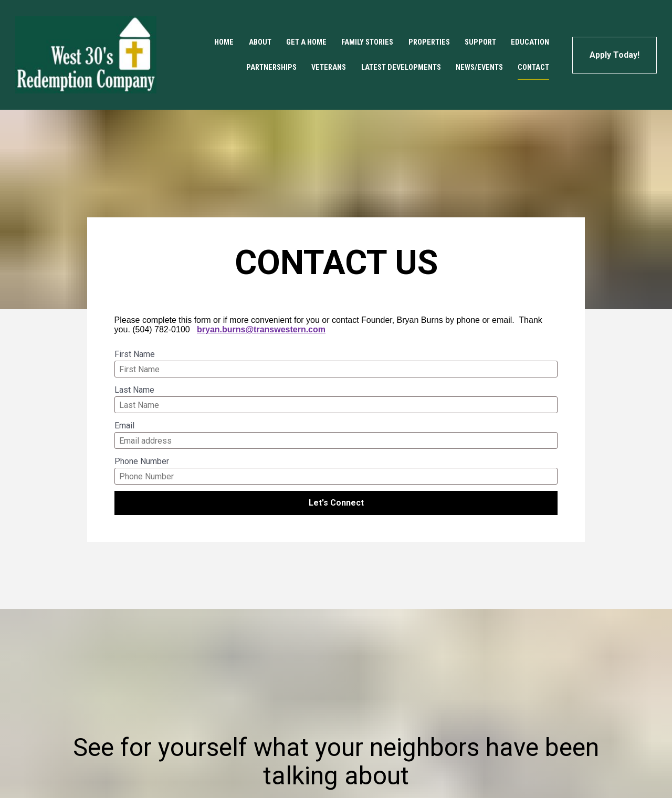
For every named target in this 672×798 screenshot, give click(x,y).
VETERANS (329, 67)
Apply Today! (615, 55)
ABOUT (260, 42)
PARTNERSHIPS (271, 67)
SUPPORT (480, 42)
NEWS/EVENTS (479, 67)
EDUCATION (530, 42)
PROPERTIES (429, 42)
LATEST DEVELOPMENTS (401, 67)
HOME (224, 42)
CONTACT (533, 67)
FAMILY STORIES (367, 42)
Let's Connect (336, 503)
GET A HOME (306, 42)
